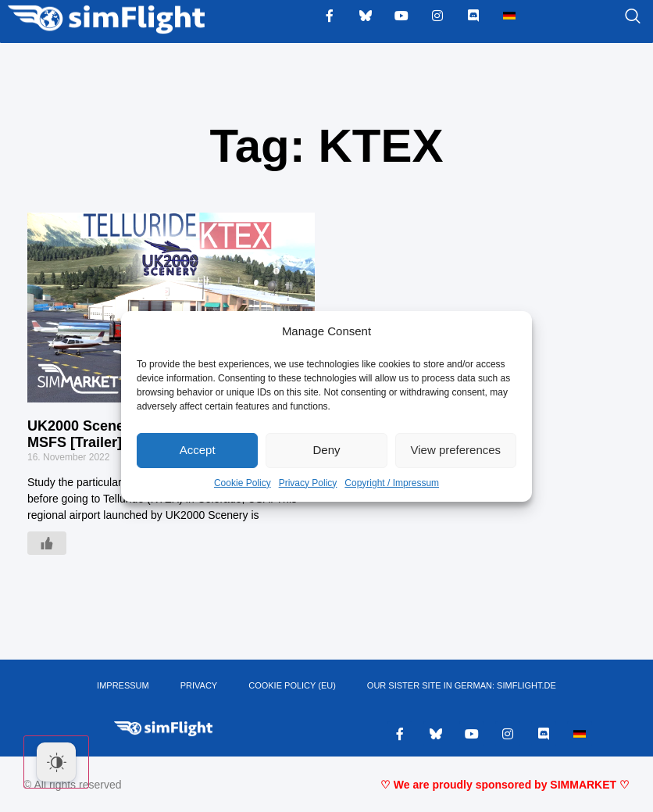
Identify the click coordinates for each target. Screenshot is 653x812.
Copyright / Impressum (392, 483)
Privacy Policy (308, 483)
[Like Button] (47, 543)
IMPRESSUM (123, 685)
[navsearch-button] (613, 17)
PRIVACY (199, 685)
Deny (326, 450)
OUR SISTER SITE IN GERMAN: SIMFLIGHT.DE (462, 685)
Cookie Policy (243, 483)
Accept (198, 450)
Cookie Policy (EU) (292, 685)
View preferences (456, 450)
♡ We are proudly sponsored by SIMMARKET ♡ (505, 785)
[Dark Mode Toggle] (56, 762)
